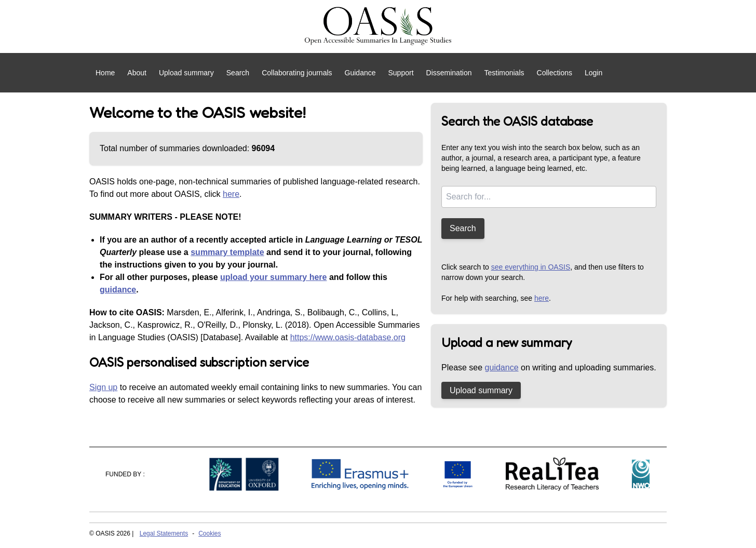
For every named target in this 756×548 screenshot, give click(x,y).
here (231, 194)
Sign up (103, 387)
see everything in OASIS (531, 267)
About (137, 73)
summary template (227, 252)
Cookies (210, 533)
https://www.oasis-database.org (348, 337)
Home (105, 73)
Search (238, 73)
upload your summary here (273, 277)
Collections (555, 73)
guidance (118, 290)
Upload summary (186, 73)
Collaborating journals (297, 73)
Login (593, 73)
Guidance (360, 73)
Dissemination (449, 73)
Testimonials (504, 73)
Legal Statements (164, 533)
